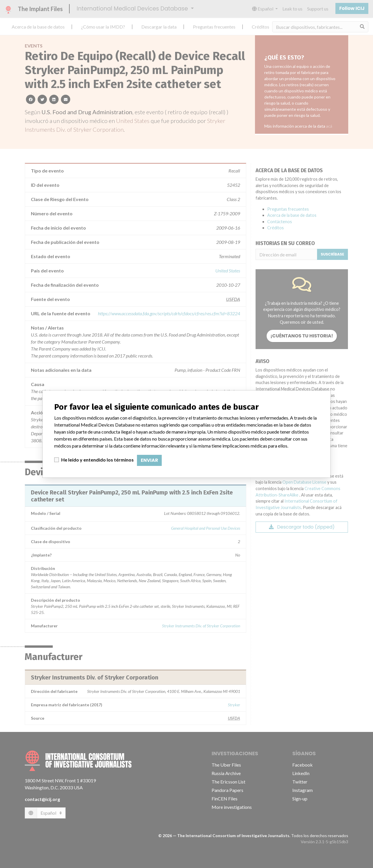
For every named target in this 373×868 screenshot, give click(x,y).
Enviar (149, 460)
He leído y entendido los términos (97, 460)
